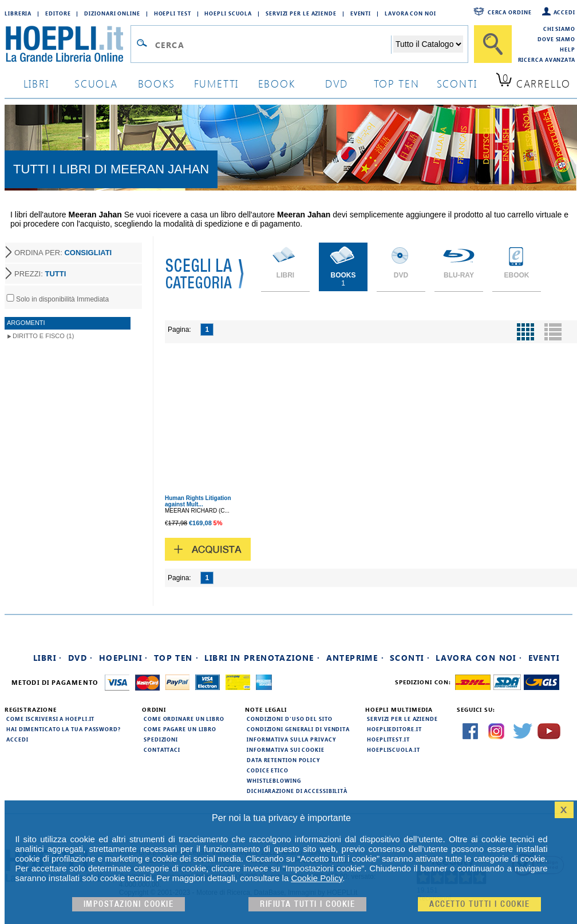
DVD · (81, 658)
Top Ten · (177, 658)
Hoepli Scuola (228, 13)
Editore (58, 13)
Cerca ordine (510, 12)
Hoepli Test (173, 13)
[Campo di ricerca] (273, 45)
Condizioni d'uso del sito (290, 719)
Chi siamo (559, 29)
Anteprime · (355, 658)
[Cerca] (493, 44)
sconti (457, 83)
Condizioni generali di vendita (298, 729)
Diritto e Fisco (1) (43, 336)
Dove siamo (556, 39)
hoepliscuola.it (394, 749)
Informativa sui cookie (286, 749)
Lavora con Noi (410, 13)
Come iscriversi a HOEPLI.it (50, 719)
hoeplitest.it (388, 739)
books (157, 83)
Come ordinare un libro (184, 719)
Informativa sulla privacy (291, 739)
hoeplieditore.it (394, 729)
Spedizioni (161, 739)
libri (36, 83)
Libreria (18, 13)
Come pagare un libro (180, 729)
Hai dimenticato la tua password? (64, 729)
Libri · (48, 658)
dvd (337, 83)
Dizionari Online (112, 13)
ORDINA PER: (63, 253)
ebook (277, 83)
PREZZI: (40, 274)
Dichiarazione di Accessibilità (297, 791)
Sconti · (410, 658)
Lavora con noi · (479, 658)
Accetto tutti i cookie (479, 904)
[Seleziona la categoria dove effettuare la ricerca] (428, 44)
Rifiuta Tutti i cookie (307, 904)
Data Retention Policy (283, 760)
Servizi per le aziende (301, 13)
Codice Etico (268, 770)
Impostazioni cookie (129, 904)
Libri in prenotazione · (262, 658)
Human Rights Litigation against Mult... (198, 501)
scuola (96, 83)
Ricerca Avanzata (547, 60)
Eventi (361, 13)
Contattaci (162, 749)
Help (568, 49)
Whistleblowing (274, 780)
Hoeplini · (124, 658)
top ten (397, 83)
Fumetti (217, 83)
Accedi (564, 12)
